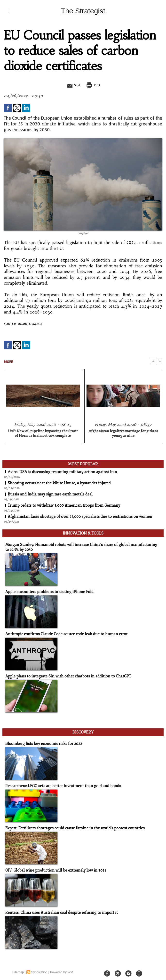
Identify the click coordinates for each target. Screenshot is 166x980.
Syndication (39, 968)
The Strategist (83, 11)
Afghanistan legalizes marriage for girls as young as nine (123, 434)
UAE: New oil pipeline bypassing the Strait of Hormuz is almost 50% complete (43, 434)
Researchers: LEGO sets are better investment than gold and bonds (59, 783)
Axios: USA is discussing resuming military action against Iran (62, 472)
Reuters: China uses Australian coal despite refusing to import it (58, 909)
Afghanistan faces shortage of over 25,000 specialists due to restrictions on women (80, 517)
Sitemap (18, 968)
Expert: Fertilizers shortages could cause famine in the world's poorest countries (71, 825)
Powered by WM (61, 968)
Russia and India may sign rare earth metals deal (50, 494)
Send (71, 85)
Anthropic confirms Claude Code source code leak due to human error (62, 632)
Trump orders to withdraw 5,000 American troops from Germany (64, 506)
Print (95, 85)
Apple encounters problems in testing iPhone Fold (46, 590)
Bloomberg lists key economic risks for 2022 (41, 741)
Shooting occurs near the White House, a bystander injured (59, 483)
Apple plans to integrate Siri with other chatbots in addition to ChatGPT (65, 674)
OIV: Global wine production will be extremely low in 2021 (53, 867)
